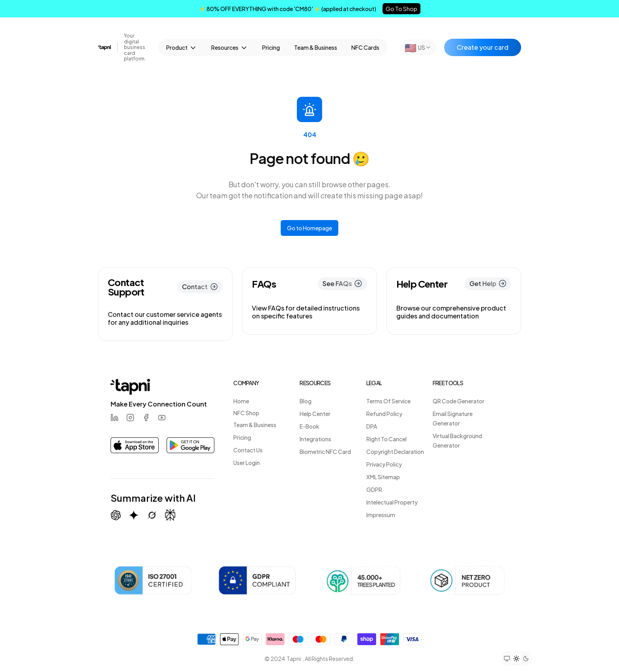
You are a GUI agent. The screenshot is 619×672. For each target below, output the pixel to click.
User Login (247, 463)
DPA (372, 426)
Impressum (381, 515)
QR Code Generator (459, 401)
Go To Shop (401, 9)
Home (241, 401)
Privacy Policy (384, 464)
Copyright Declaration (395, 452)
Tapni (294, 659)
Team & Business (316, 47)
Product (182, 48)
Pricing (271, 47)
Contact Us (248, 450)
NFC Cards (365, 47)
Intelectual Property (392, 502)
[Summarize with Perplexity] (170, 515)
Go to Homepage (309, 228)
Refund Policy (384, 414)
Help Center (315, 414)
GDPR (374, 489)
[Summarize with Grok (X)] (152, 515)
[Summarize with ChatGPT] (116, 515)
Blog (306, 401)
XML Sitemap (383, 477)
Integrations (315, 439)
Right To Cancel (386, 439)
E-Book (309, 426)
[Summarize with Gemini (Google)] (134, 515)
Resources (230, 48)
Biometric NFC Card (325, 452)
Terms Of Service (388, 401)
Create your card (483, 47)
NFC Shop (246, 413)
